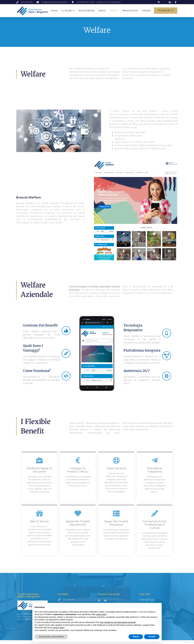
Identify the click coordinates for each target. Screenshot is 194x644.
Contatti (146, 11)
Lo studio (68, 11)
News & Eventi (130, 11)
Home (54, 11)
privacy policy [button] (59, 628)
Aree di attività (86, 11)
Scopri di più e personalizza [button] (51, 637)
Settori (102, 11)
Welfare (114, 11)
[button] (159, 2)
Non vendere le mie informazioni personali (118, 622)
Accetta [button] (152, 637)
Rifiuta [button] (136, 637)
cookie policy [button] (101, 614)
